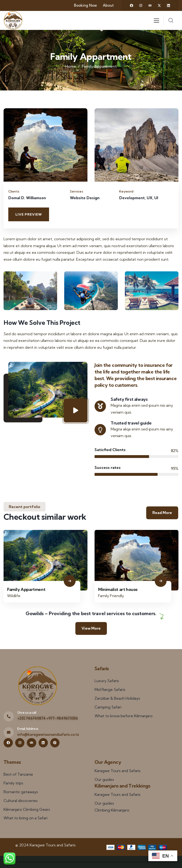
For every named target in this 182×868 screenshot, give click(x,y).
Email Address (28, 729)
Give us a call (27, 712)
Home (71, 66)
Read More (162, 513)
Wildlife (14, 596)
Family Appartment (26, 589)
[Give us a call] (9, 716)
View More (91, 628)
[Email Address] (9, 732)
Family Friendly (111, 596)
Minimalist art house (118, 589)
